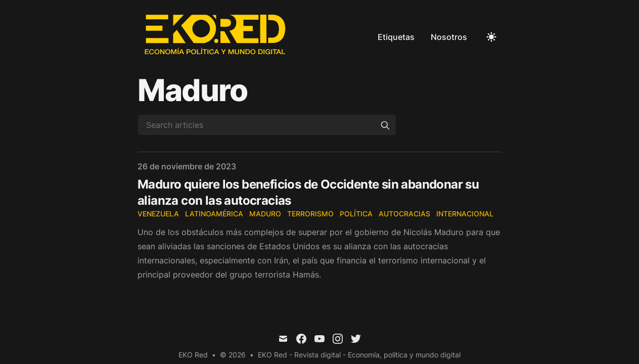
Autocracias (404, 214)
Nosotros (449, 37)
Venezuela (158, 214)
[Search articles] (267, 125)
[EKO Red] (216, 37)
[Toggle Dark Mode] (491, 37)
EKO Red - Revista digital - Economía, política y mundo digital (359, 355)
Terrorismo (310, 214)
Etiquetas (396, 37)
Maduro (265, 214)
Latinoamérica (214, 214)
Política (356, 214)
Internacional (465, 214)
